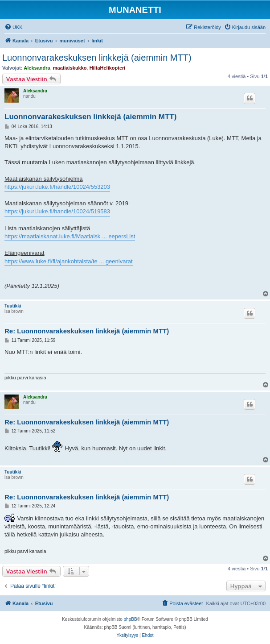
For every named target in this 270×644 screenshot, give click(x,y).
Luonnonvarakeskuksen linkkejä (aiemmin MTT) (97, 58)
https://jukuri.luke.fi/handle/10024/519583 (57, 211)
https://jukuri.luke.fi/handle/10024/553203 (57, 187)
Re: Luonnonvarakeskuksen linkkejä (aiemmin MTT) (87, 331)
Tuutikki (13, 306)
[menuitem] (14, 27)
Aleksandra (37, 68)
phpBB (131, 619)
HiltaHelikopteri (108, 68)
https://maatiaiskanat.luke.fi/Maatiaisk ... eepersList (70, 236)
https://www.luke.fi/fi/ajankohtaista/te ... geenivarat (69, 261)
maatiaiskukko (70, 68)
